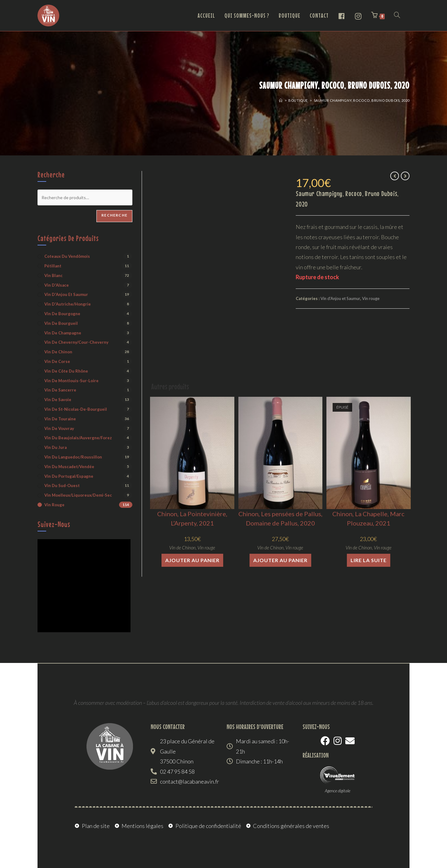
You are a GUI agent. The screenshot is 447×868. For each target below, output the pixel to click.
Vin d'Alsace (57, 285)
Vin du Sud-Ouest (62, 485)
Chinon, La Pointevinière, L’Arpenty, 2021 (192, 518)
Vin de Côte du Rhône (66, 371)
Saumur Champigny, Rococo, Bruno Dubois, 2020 (362, 100)
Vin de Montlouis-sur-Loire (71, 381)
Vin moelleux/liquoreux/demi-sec (78, 495)
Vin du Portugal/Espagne (69, 476)
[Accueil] (281, 100)
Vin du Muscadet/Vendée (69, 467)
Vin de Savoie (58, 400)
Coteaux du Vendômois (67, 256)
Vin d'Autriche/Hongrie (68, 304)
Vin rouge (371, 298)
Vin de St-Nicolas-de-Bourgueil (76, 409)
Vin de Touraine (60, 419)
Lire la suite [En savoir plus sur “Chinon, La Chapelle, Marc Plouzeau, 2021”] (369, 560)
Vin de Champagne (63, 333)
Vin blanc (53, 275)
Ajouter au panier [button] (192, 560)
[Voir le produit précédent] (395, 176)
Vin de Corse (57, 361)
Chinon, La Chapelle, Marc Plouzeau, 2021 (368, 518)
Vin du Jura (55, 447)
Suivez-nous (54, 524)
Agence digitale (338, 791)
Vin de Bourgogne (62, 314)
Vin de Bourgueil (61, 323)
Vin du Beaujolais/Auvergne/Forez (78, 438)
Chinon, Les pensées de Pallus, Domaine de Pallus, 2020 (280, 518)
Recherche (114, 215)
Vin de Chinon (182, 548)
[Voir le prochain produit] (405, 176)
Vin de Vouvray (59, 428)
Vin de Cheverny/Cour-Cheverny (76, 342)
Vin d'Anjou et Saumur (340, 298)
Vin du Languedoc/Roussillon (73, 457)
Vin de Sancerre (60, 390)
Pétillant (53, 266)
